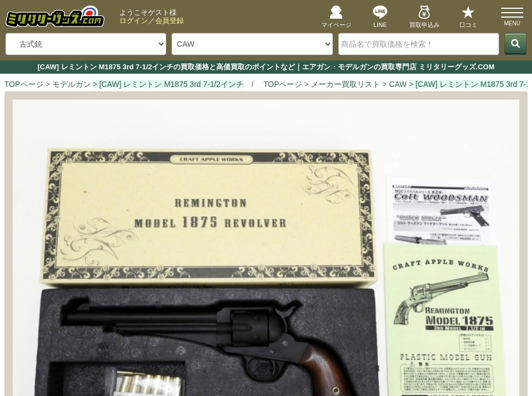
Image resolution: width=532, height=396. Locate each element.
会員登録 (169, 21)
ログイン (134, 21)
